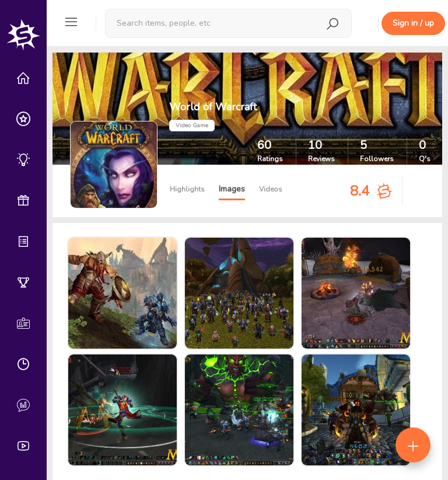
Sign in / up (413, 23)
